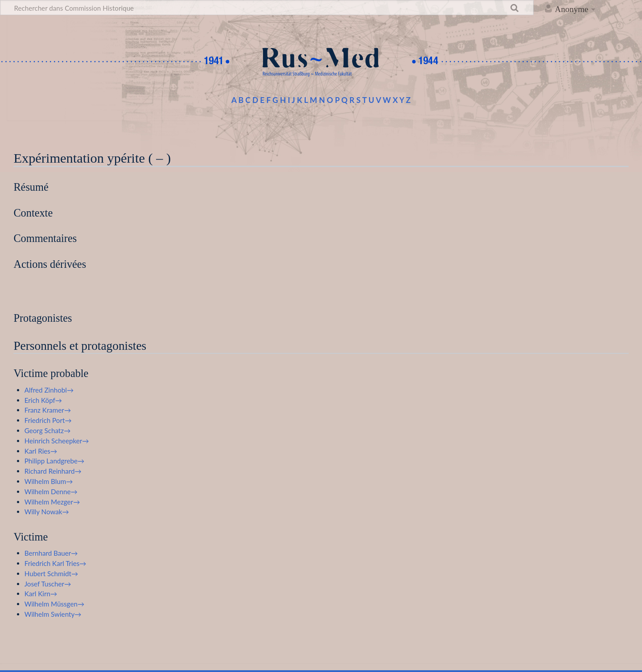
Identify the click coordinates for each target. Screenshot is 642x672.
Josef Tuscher (44, 584)
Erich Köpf (40, 400)
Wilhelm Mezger (49, 502)
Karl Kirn (37, 594)
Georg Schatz (44, 430)
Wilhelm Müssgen (51, 604)
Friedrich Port (45, 420)
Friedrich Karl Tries (52, 563)
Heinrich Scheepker (53, 441)
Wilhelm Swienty (50, 614)
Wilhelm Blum (45, 481)
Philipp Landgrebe (51, 461)
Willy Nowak (43, 512)
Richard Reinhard (50, 471)
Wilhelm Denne (48, 492)
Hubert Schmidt (48, 574)
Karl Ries (37, 451)
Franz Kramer (44, 410)
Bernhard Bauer (48, 553)
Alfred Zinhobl (46, 390)
